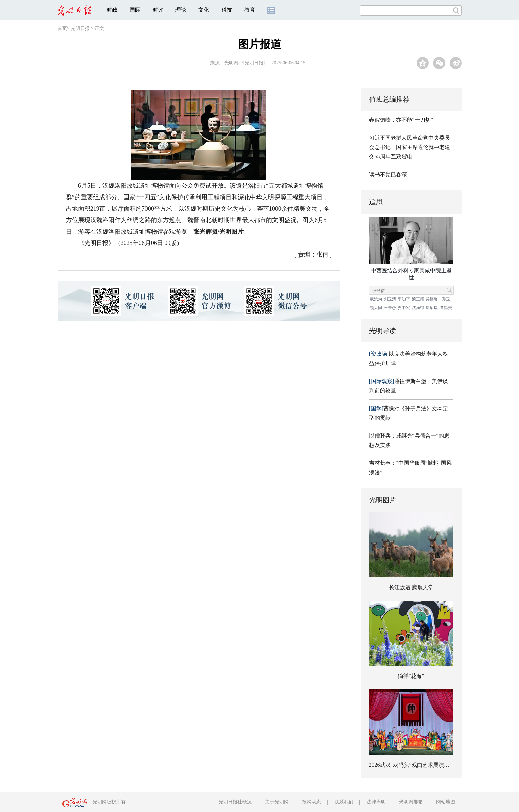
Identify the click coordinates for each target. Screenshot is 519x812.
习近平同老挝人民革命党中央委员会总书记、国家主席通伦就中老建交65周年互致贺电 (410, 147)
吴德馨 (432, 299)
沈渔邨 (418, 308)
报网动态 (312, 802)
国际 (135, 10)
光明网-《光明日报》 (246, 63)
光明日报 (80, 28)
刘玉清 (390, 299)
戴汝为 (376, 299)
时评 (158, 10)
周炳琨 (432, 308)
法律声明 (376, 802)
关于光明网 (277, 802)
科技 (227, 10)
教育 (250, 10)
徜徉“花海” (411, 676)
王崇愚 (390, 308)
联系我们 (344, 802)
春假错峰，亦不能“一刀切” (401, 120)
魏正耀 (418, 299)
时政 (112, 10)
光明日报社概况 (235, 802)
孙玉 (446, 299)
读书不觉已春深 (388, 174)
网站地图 (446, 802)
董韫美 (446, 308)
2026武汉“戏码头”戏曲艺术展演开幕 (412, 765)
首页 (62, 28)
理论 (181, 10)
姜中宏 (404, 308)
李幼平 (404, 299)
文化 (204, 10)
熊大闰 (376, 308)
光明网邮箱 (411, 802)
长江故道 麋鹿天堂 (411, 587)
